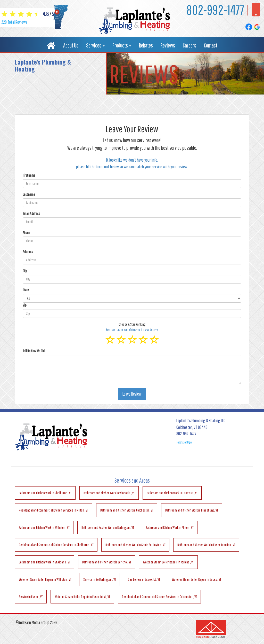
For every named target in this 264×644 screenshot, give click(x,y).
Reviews (168, 45)
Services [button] (95, 45)
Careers (189, 45)
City (25, 271)
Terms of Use (184, 442)
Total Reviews (14, 22)
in (45, 493)
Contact (211, 45)
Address (28, 252)
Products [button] (122, 45)
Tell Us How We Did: (34, 351)
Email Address (31, 214)
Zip (25, 305)
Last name (29, 194)
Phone (26, 233)
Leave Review (132, 394)
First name (29, 175)
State (26, 290)
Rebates (146, 45)
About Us (71, 45)
